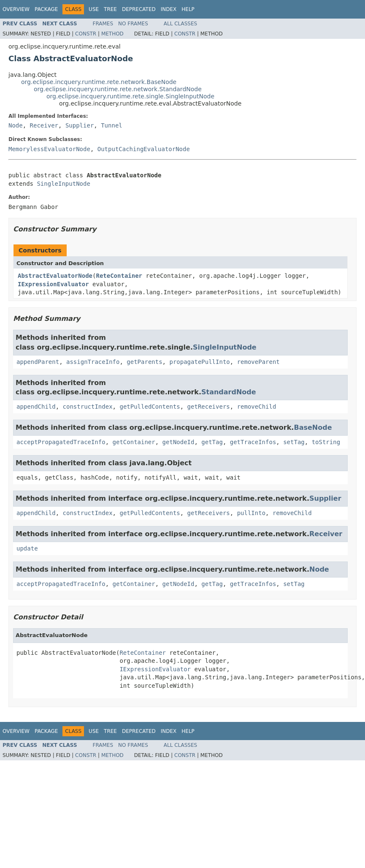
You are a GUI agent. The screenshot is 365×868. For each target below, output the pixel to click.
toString (326, 442)
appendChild (36, 407)
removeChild (257, 407)
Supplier (80, 125)
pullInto (251, 513)
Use (94, 9)
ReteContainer (119, 276)
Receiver (44, 125)
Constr (86, 34)
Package (46, 9)
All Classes (180, 24)
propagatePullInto (199, 362)
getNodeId (178, 442)
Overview (16, 9)
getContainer (134, 442)
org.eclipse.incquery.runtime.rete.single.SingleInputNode (130, 96)
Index (169, 9)
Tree (110, 9)
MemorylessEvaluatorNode (49, 149)
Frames (103, 24)
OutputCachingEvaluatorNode (144, 149)
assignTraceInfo (93, 362)
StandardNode (229, 392)
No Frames (133, 24)
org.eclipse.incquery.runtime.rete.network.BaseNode (99, 82)
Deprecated (139, 9)
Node (16, 125)
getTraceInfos (253, 442)
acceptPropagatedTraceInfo (61, 442)
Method (112, 34)
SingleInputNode (63, 184)
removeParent (258, 362)
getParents (144, 362)
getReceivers (209, 407)
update (27, 548)
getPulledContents (150, 407)
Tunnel (112, 125)
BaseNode (313, 427)
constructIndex (88, 407)
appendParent (38, 362)
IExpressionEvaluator (53, 284)
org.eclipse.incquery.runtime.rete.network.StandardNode (118, 89)
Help (188, 9)
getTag (212, 442)
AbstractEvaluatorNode (55, 276)
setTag (294, 442)
